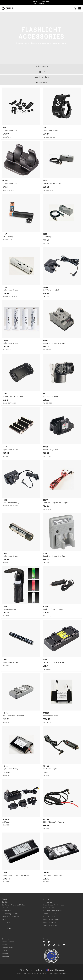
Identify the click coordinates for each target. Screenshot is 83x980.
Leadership (6, 923)
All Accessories (42, 66)
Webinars (6, 954)
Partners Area (49, 908)
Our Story (6, 902)
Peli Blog (5, 957)
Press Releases (8, 911)
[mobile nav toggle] (80, 8)
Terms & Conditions (24, 974)
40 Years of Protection (11, 917)
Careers (5, 908)
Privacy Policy (39, 974)
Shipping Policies (50, 925)
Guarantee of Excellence (53, 911)
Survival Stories (8, 942)
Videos (4, 945)
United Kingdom (55, 970)
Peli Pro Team (7, 948)
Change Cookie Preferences (57, 974)
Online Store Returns (52, 920)
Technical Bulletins (51, 914)
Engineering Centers (10, 914)
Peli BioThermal (8, 928)
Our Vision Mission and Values (14, 905)
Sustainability (7, 920)
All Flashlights (41, 82)
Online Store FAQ (50, 923)
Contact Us (48, 902)
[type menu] (42, 72)
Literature (6, 951)
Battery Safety (49, 917)
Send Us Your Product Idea (54, 905)
